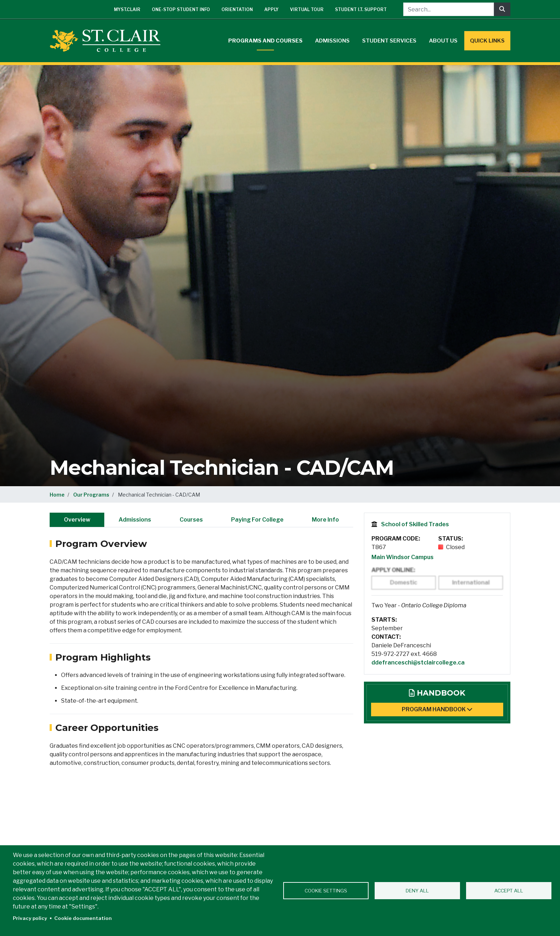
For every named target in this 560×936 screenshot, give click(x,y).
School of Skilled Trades (415, 524)
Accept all (509, 891)
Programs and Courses (265, 41)
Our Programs (91, 495)
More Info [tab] (325, 520)
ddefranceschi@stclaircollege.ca (418, 663)
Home (57, 495)
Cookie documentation (83, 918)
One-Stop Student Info (181, 9)
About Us (443, 41)
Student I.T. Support (361, 9)
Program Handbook (437, 709)
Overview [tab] (77, 520)
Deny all (417, 891)
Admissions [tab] (135, 520)
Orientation (237, 9)
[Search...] (449, 9)
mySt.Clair (127, 9)
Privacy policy (30, 918)
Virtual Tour (307, 9)
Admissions (332, 41)
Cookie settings (326, 891)
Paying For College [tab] (257, 520)
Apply (271, 9)
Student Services (389, 41)
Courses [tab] (191, 520)
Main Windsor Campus (402, 557)
